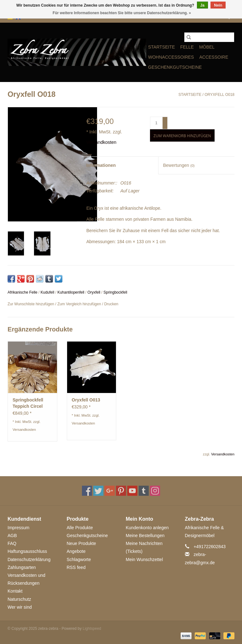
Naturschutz (19, 599)
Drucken (111, 304)
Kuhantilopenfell (71, 292)
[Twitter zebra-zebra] (98, 491)
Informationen (101, 165)
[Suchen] (209, 37)
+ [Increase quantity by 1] (165, 120)
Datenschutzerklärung (29, 559)
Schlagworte (79, 559)
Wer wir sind (20, 607)
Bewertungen (179, 165)
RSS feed (76, 567)
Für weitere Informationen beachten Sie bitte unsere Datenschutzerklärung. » (122, 13)
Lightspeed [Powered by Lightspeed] (92, 629)
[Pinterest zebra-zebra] (121, 491)
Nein (218, 5)
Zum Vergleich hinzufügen (80, 304)
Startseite (161, 47)
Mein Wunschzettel (144, 559)
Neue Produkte (81, 543)
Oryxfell (94, 292)
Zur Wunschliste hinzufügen (31, 304)
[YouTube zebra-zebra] (132, 491)
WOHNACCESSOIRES (171, 57)
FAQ (12, 543)
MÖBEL (207, 47)
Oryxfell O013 (86, 400)
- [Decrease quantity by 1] (165, 126)
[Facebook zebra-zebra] (87, 491)
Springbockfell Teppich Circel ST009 (28, 403)
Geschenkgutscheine (175, 67)
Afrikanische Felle (23, 292)
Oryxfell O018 (219, 95)
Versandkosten (101, 142)
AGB (12, 536)
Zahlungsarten (22, 567)
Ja (202, 5)
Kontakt (15, 591)
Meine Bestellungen (145, 536)
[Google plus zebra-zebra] (110, 491)
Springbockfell (115, 292)
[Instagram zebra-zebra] (155, 491)
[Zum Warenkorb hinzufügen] (182, 135)
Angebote (76, 551)
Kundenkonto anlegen (147, 528)
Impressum (18, 528)
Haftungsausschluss (27, 551)
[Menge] (156, 123)
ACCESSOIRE (214, 57)
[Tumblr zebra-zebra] (144, 491)
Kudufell (47, 292)
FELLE (187, 47)
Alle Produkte (80, 528)
